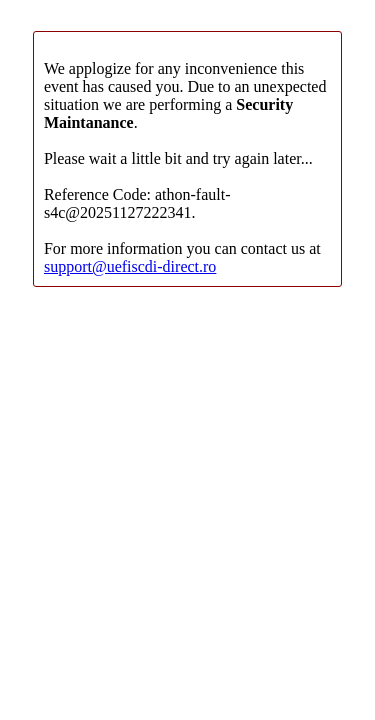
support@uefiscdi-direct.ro (130, 266)
